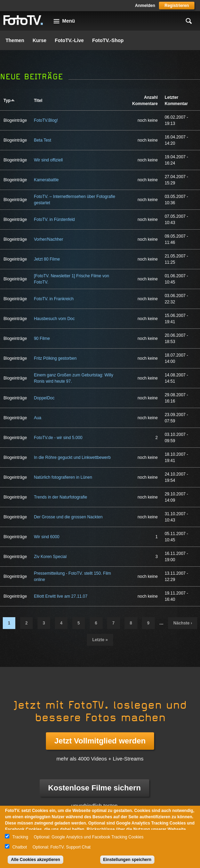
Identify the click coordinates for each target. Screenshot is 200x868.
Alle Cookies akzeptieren (35, 860)
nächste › (183, 623)
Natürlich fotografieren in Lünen (63, 477)
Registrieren (177, 6)
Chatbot (19, 847)
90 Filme (42, 339)
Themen (15, 40)
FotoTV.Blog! (46, 120)
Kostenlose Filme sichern (94, 788)
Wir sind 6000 (46, 537)
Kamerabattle (46, 180)
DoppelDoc (44, 398)
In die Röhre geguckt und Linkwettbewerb (72, 457)
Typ (9, 101)
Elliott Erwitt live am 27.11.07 (61, 596)
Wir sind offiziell (48, 160)
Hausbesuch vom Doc (54, 319)
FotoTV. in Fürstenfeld (54, 220)
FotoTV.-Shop (108, 40)
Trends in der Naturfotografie (60, 497)
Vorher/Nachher (48, 239)
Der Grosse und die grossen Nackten (68, 517)
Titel (38, 101)
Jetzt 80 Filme (47, 259)
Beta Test (42, 140)
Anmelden (145, 6)
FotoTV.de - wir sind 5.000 (58, 438)
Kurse (40, 40)
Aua (37, 418)
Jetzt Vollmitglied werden (100, 741)
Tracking (20, 837)
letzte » (100, 640)
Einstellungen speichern (127, 860)
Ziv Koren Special (50, 557)
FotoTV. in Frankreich (54, 299)
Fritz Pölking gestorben (55, 358)
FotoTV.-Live (69, 40)
